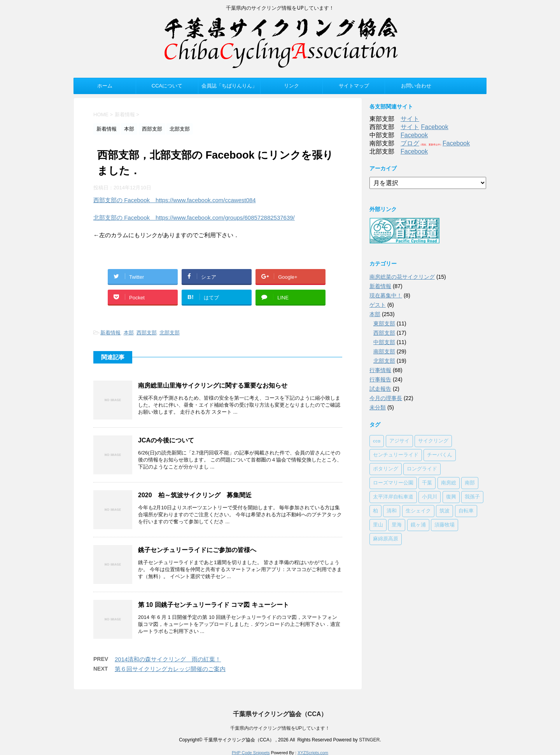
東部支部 (384, 323)
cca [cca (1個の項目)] (377, 441)
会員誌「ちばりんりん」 (229, 86)
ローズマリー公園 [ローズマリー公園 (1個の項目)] (393, 483)
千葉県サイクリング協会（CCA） (280, 714)
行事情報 (380, 370)
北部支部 (170, 333)
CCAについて (167, 86)
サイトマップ (354, 86)
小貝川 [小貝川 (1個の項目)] (430, 497)
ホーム (105, 86)
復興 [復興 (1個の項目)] (451, 497)
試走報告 (380, 389)
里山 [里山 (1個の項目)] (378, 525)
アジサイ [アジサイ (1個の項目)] (399, 441)
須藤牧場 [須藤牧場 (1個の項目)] (444, 525)
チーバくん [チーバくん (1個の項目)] (440, 455)
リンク (291, 86)
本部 (129, 333)
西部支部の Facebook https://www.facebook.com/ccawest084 (175, 200)
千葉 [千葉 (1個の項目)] (427, 483)
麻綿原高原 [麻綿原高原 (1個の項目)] (386, 539)
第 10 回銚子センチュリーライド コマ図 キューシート (213, 605)
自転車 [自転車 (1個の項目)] (466, 511)
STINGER (369, 740)
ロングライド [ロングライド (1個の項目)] (422, 469)
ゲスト (378, 305)
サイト (410, 119)
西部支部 (147, 333)
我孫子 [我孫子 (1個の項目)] (472, 497)
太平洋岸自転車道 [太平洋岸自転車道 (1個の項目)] (393, 497)
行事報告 (380, 379)
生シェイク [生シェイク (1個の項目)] (418, 511)
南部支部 (384, 351)
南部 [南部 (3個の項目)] (470, 483)
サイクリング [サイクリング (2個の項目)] (433, 441)
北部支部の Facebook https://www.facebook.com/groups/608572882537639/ (194, 218)
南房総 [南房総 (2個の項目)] (449, 483)
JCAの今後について (166, 440)
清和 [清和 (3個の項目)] (392, 511)
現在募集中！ (386, 295)
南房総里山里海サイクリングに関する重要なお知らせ (213, 385)
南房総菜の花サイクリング (402, 277)
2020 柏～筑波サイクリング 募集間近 (195, 495)
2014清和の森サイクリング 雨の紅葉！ (168, 659)
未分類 (378, 407)
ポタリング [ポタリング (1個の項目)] (386, 469)
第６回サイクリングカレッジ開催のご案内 (170, 669)
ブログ (410, 143)
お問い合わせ (416, 86)
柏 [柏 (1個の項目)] (375, 511)
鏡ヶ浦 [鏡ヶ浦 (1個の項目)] (418, 525)
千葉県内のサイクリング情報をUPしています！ (280, 728)
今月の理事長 (386, 398)
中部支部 (384, 342)
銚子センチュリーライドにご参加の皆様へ (197, 550)
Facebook (434, 127)
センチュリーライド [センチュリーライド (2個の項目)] (396, 455)
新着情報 (110, 333)
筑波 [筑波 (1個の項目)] (444, 511)
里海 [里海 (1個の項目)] (397, 525)
